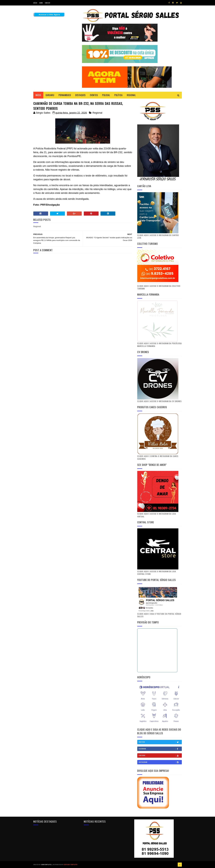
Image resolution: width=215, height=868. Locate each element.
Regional (97, 113)
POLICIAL (106, 95)
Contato (47, 3)
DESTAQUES (80, 95)
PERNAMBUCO (65, 95)
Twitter (160, 742)
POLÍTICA (118, 95)
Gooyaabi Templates (70, 865)
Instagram (160, 762)
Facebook (160, 749)
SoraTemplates (46, 865)
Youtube (160, 755)
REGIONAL (131, 95)
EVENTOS (94, 95)
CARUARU (50, 95)
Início (35, 3)
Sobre (41, 3)
